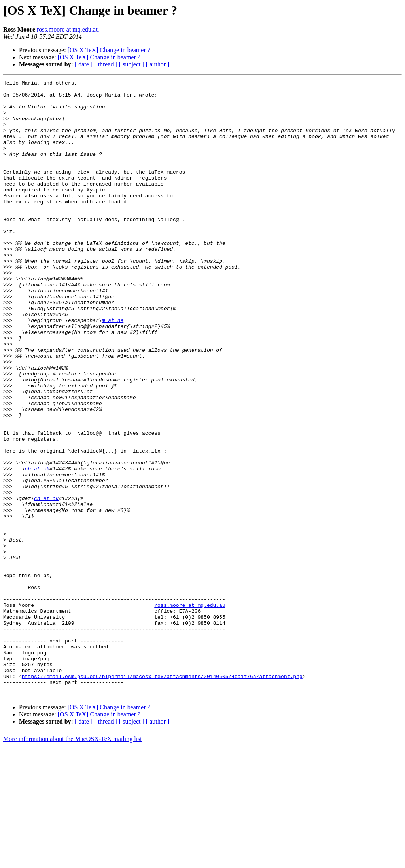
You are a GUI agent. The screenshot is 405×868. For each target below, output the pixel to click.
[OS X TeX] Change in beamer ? (109, 50)
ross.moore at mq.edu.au (68, 29)
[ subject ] (132, 64)
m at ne (113, 369)
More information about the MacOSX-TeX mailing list (73, 861)
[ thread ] (106, 64)
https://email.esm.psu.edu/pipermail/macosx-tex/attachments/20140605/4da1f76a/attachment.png (162, 796)
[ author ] (158, 64)
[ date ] (84, 64)
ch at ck (37, 547)
